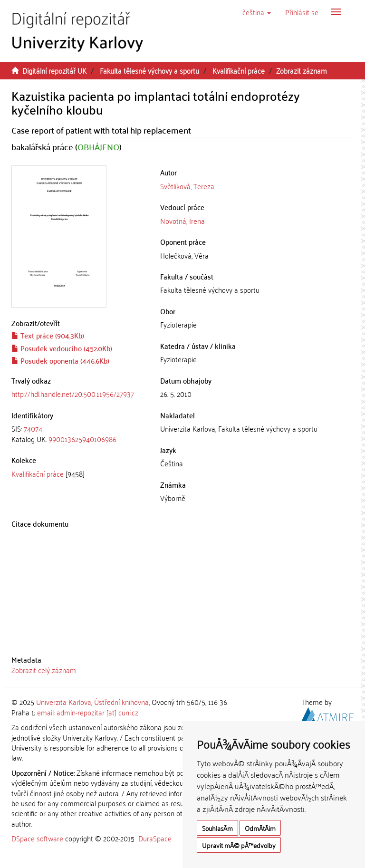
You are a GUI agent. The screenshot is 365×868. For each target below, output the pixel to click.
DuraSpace (155, 838)
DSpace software (37, 838)
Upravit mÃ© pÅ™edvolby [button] (239, 845)
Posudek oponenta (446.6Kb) (60, 360)
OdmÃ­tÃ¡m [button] (260, 828)
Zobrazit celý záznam (44, 670)
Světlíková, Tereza (187, 186)
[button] (257, 12)
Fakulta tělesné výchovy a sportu (149, 70)
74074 (33, 428)
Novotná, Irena (182, 221)
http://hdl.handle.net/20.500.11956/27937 (73, 394)
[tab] (79, 434)
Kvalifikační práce (239, 70)
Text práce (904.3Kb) (48, 335)
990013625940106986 (82, 439)
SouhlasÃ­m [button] (217, 828)
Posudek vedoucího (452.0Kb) (62, 348)
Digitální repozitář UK (54, 70)
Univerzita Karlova (64, 702)
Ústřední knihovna (121, 702)
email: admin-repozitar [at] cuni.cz (88, 712)
